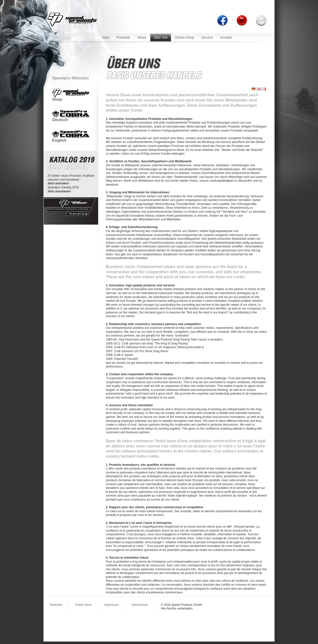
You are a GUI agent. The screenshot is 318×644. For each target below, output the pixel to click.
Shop (71, 98)
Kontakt (226, 37)
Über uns (161, 37)
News (142, 37)
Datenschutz (140, 605)
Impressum (111, 605)
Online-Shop (184, 37)
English (71, 138)
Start (106, 37)
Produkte (123, 37)
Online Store (83, 605)
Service (207, 37)
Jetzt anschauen (59, 191)
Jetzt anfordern (58, 183)
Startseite (56, 605)
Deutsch (71, 118)
